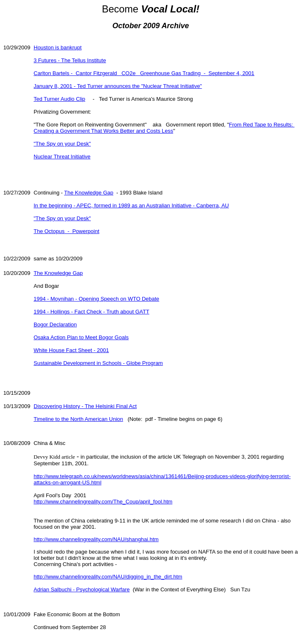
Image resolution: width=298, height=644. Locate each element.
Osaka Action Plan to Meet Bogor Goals (81, 337)
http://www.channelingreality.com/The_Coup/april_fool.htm (103, 502)
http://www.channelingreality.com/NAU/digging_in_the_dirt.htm (108, 577)
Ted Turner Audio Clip (59, 99)
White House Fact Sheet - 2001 (71, 350)
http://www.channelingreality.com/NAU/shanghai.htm (96, 539)
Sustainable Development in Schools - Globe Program (98, 363)
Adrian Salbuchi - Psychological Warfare (82, 589)
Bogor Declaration (55, 324)
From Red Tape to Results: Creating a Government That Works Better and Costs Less (164, 128)
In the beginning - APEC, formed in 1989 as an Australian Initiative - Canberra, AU (131, 205)
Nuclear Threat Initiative (62, 157)
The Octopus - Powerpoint (66, 231)
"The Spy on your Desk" (62, 144)
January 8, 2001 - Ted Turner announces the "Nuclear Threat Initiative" (118, 86)
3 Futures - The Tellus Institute (70, 60)
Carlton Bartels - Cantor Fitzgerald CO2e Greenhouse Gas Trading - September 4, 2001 (144, 73)
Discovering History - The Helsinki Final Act (85, 406)
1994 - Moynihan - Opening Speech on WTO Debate (96, 299)
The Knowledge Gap (89, 193)
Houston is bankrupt (58, 47)
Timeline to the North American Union (78, 419)
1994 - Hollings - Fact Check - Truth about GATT (92, 312)
